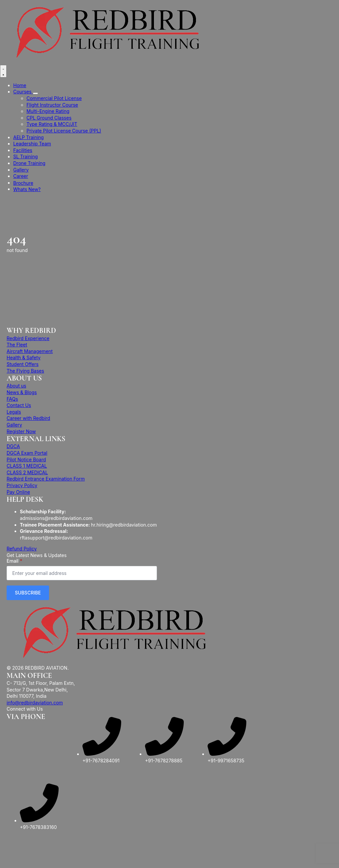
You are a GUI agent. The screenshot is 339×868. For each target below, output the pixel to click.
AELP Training (28, 137)
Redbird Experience (28, 338)
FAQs (12, 399)
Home (20, 85)
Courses (23, 92)
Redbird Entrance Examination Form (46, 479)
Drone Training (29, 163)
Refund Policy (22, 549)
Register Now (21, 431)
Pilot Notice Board (26, 460)
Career (21, 176)
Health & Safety (24, 357)
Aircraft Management (30, 351)
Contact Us (19, 405)
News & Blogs (22, 392)
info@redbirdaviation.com (35, 703)
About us (16, 386)
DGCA (13, 446)
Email (14, 561)
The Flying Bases (25, 371)
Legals (14, 412)
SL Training (25, 156)
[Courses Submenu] (35, 93)
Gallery (21, 170)
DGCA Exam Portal (27, 453)
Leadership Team (32, 144)
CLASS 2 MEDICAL (27, 472)
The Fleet (17, 345)
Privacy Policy (22, 485)
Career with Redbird (28, 418)
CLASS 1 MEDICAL (27, 466)
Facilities (23, 150)
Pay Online (18, 492)
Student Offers (23, 364)
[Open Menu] (3, 71)
